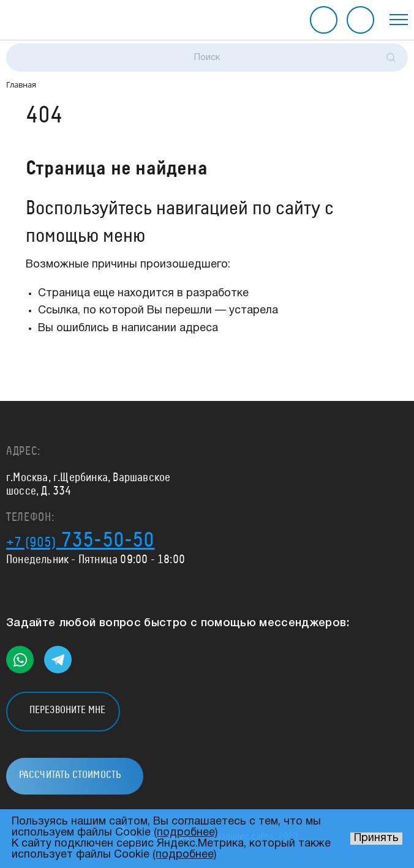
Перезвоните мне (324, 20)
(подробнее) (186, 833)
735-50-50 (81, 541)
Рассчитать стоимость (360, 20)
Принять (376, 838)
